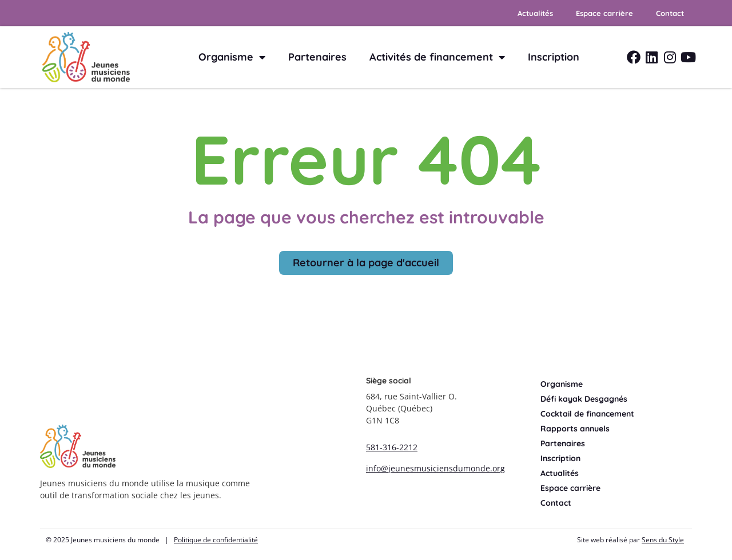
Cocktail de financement (587, 414)
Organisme (232, 57)
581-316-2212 (392, 447)
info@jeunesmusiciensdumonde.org (435, 468)
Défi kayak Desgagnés (584, 399)
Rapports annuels (575, 429)
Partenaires (317, 57)
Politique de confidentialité (216, 540)
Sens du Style (663, 540)
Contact (670, 13)
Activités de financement (437, 57)
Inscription (554, 57)
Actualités (535, 13)
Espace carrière (604, 13)
